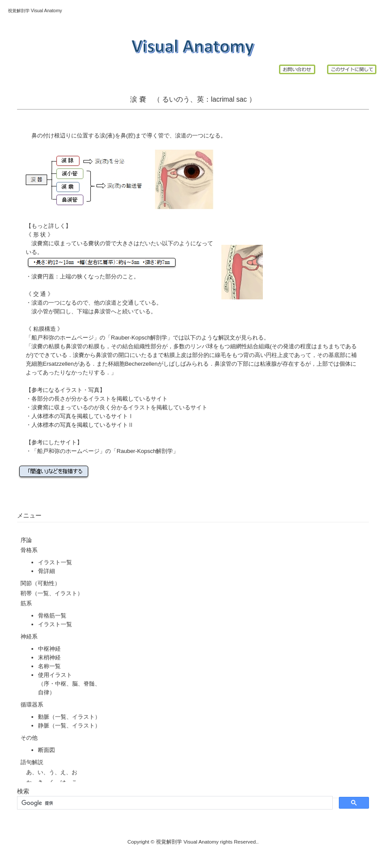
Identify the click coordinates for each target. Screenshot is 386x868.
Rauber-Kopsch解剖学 (139, 338)
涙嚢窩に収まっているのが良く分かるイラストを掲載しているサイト (119, 407)
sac (243, 99)
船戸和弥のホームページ (63, 338)
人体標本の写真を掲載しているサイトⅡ (83, 425)
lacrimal (223, 99)
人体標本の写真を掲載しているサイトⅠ (83, 416)
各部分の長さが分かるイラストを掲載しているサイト (100, 399)
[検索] (174, 803)
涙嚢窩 (40, 243)
